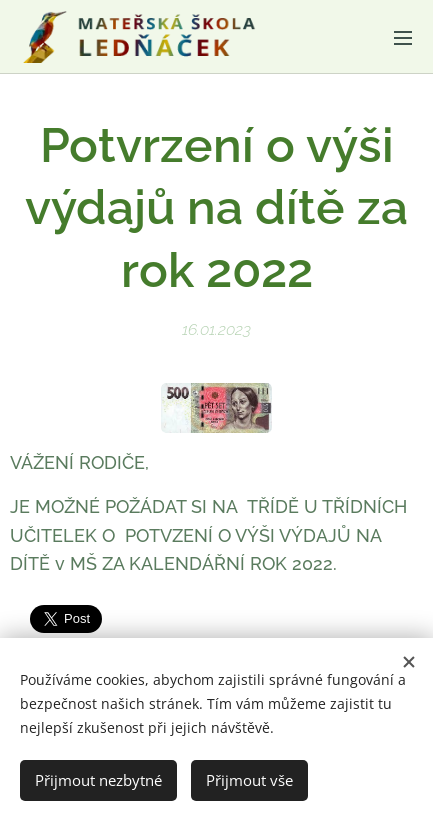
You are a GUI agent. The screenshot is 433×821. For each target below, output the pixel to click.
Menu (403, 38)
